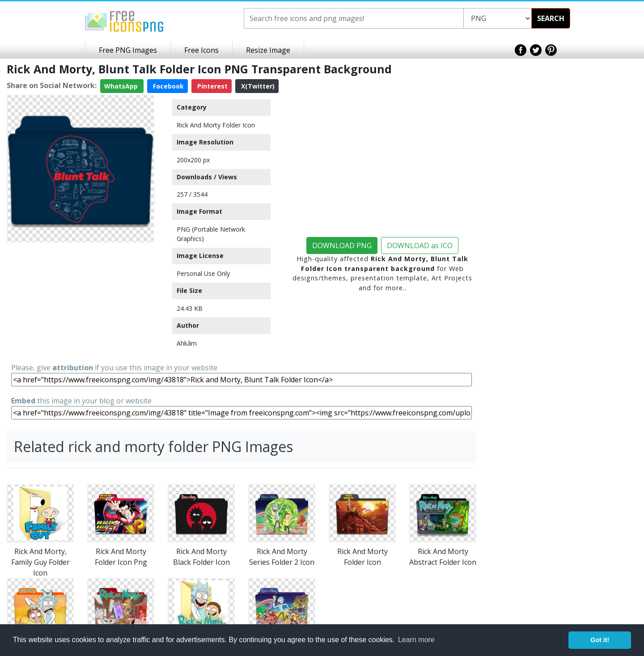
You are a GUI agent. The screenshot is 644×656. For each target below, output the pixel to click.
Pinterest (212, 86)
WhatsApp (122, 86)
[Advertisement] (80, 302)
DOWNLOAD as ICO (420, 245)
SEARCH (551, 18)
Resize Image (268, 50)
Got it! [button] (600, 640)
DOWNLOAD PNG (342, 245)
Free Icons (201, 50)
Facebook (167, 86)
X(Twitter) (257, 86)
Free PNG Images (128, 50)
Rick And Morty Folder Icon (216, 125)
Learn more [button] (416, 640)
